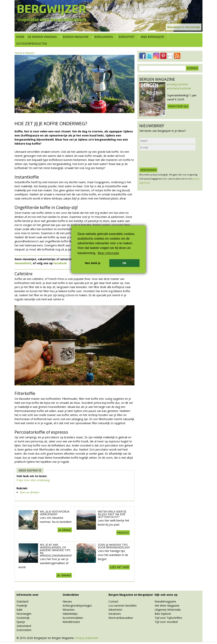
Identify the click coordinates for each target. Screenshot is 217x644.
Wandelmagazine (165, 601)
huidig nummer (179, 84)
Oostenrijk (23, 618)
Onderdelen (71, 595)
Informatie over (28, 595)
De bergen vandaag (42, 37)
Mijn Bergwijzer (152, 37)
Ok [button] (124, 263)
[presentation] (169, 159)
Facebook (60, 263)
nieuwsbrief (23, 263)
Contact (113, 601)
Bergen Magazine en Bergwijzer (131, 595)
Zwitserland (24, 626)
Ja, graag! (64, 575)
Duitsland (22, 601)
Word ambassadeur (121, 618)
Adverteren (115, 610)
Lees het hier (119, 567)
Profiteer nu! (178, 106)
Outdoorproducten (31, 44)
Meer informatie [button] (108, 253)
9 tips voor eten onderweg (33, 480)
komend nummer (180, 88)
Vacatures (115, 614)
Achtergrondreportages (77, 606)
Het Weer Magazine (167, 606)
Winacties (69, 610)
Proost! (123, 533)
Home (20, 37)
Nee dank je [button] (93, 263)
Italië (19, 610)
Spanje (21, 622)
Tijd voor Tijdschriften (168, 618)
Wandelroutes (71, 622)
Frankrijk (22, 606)
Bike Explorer (163, 614)
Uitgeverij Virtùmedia (168, 610)
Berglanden (104, 37)
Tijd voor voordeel (166, 622)
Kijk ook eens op (166, 595)
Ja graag (65, 530)
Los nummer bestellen (123, 606)
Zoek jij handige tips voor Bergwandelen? (114, 546)
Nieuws (30, 53)
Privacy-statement (87, 638)
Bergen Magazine (76, 37)
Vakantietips (70, 614)
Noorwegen (24, 614)
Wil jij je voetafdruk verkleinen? (55, 513)
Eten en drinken (30, 492)
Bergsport (127, 37)
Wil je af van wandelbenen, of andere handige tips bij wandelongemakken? (56, 550)
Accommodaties (73, 618)
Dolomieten (24, 630)
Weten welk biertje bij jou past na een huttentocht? (112, 514)
